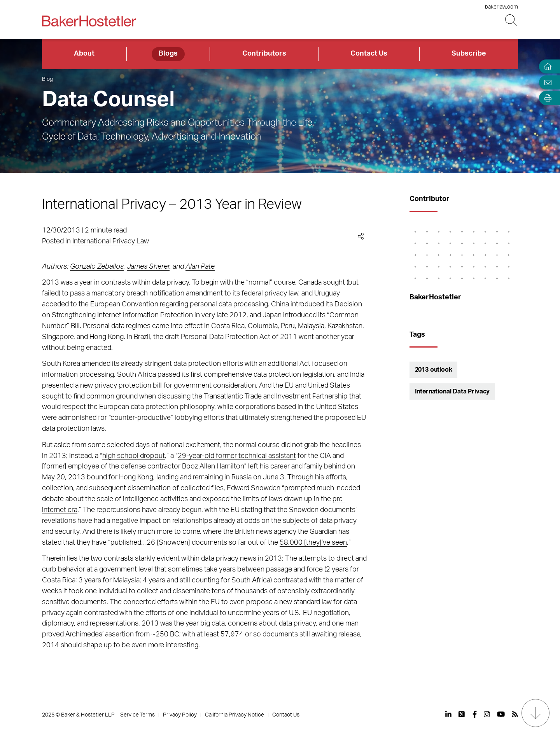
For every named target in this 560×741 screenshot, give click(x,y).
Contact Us (369, 54)
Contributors (264, 54)
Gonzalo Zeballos (97, 267)
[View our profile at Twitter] (462, 714)
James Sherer (148, 267)
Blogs (168, 54)
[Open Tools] (546, 98)
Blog (47, 79)
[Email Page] (546, 82)
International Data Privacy (452, 391)
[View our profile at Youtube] (501, 714)
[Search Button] (512, 20)
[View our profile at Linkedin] (448, 714)
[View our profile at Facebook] (475, 714)
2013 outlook (434, 370)
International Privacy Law (111, 241)
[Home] (546, 67)
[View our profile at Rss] (515, 714)
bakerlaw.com (501, 7)
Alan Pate (200, 267)
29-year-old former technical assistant (237, 456)
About (84, 54)
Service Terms (137, 715)
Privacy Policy (180, 715)
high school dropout (134, 456)
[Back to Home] (89, 21)
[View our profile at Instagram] (487, 714)
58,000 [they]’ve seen (313, 543)
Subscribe (469, 54)
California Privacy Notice (234, 715)
